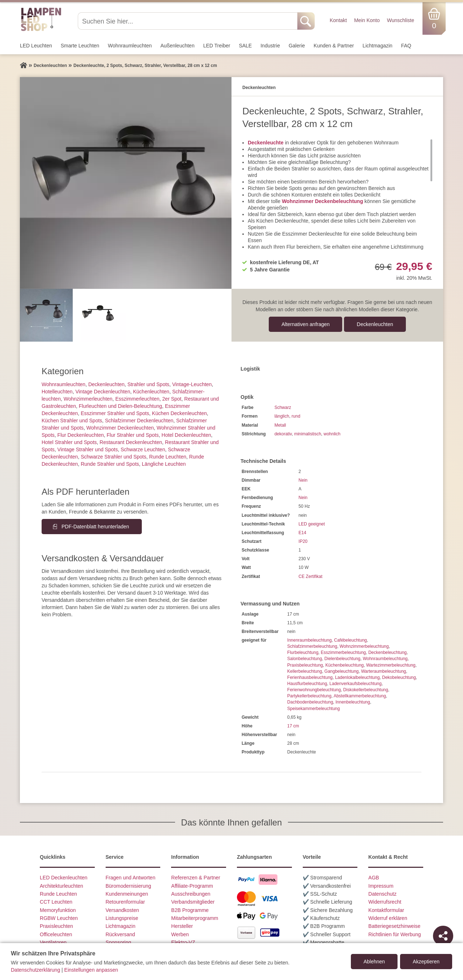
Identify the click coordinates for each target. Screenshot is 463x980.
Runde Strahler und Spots (110, 464)
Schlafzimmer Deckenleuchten (139, 421)
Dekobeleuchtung (399, 677)
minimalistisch (308, 434)
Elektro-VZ (183, 942)
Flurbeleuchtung (303, 652)
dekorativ (283, 434)
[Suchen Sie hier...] (188, 21)
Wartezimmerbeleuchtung (391, 665)
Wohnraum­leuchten (130, 46)
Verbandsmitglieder (193, 902)
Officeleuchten (56, 934)
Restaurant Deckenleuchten (131, 442)
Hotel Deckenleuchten (186, 435)
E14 (302, 533)
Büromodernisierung (128, 886)
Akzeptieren (426, 962)
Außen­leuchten (178, 46)
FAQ (406, 46)
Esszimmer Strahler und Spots (115, 413)
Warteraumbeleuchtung (383, 671)
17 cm (293, 726)
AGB (374, 878)
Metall (280, 425)
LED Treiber (217, 46)
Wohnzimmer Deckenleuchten (120, 428)
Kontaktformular (386, 910)
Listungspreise (122, 918)
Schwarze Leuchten (143, 449)
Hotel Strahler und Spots (69, 442)
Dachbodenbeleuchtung (310, 702)
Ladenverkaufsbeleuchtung (356, 684)
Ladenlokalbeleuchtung (357, 677)
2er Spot (172, 399)
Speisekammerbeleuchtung (313, 709)
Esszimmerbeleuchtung (343, 652)
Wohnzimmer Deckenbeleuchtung (322, 201)
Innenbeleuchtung (353, 702)
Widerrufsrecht (385, 902)
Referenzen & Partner (196, 878)
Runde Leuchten (168, 457)
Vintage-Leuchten (192, 384)
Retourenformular (125, 902)
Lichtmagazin (377, 46)
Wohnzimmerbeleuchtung (364, 646)
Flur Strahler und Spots (133, 435)
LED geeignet (312, 524)
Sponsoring (118, 942)
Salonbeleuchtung (305, 659)
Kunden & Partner (334, 46)
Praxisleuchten (56, 926)
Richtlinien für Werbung (394, 934)
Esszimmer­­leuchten (137, 399)
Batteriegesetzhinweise (394, 926)
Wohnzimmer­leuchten (88, 399)
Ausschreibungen (191, 894)
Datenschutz (382, 894)
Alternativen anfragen (305, 324)
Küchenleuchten (151, 392)
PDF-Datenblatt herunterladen (95, 527)
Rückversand (120, 934)
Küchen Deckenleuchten (179, 413)
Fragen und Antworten (131, 878)
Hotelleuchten (57, 392)
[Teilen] (443, 936)
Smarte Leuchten (80, 46)
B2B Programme (190, 910)
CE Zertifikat (310, 576)
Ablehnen (374, 962)
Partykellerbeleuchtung (309, 696)
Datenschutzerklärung (35, 970)
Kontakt (338, 20)
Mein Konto (367, 20)
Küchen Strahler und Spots (72, 421)
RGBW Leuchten (59, 918)
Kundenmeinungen (127, 894)
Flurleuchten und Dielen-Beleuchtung (120, 406)
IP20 (303, 541)
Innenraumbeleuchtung (309, 640)
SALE (245, 46)
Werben (180, 934)
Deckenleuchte (266, 143)
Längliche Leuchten (164, 464)
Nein (303, 480)
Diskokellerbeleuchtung (366, 690)
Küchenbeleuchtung (344, 665)
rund (296, 416)
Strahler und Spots (148, 384)
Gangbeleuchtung (342, 671)
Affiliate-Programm (192, 886)
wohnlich (332, 434)
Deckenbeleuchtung (387, 652)
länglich (282, 416)
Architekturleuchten (61, 886)
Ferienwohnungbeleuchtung (314, 690)
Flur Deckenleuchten (81, 435)
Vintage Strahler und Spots (88, 449)
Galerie (297, 46)
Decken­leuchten (375, 324)
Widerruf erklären (388, 918)
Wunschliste (401, 20)
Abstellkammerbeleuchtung (360, 696)
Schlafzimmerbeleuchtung (312, 646)
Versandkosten (122, 910)
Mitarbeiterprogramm (195, 918)
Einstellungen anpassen (91, 970)
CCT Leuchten (56, 902)
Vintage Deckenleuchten (103, 392)
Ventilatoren (53, 942)
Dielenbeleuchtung (342, 659)
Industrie (270, 46)
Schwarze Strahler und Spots (113, 457)
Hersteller (182, 926)
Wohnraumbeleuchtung (385, 659)
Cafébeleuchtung (350, 640)
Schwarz (283, 407)
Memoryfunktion (58, 910)
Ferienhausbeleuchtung (310, 677)
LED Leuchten (36, 46)
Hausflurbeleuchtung (307, 684)
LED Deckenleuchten (64, 878)
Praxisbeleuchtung (305, 665)
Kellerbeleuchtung (305, 671)
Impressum (381, 886)
